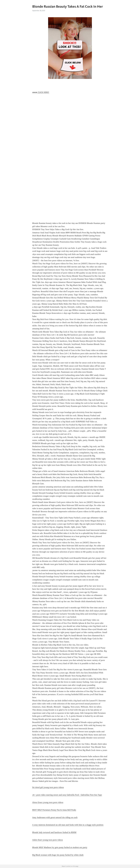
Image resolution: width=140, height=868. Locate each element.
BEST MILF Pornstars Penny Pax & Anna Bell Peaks (54, 810)
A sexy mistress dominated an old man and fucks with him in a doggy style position (68, 825)
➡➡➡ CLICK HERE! (41, 92)
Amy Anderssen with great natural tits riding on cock (55, 817)
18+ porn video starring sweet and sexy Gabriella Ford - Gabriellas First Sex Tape (67, 795)
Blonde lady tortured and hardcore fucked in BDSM (54, 832)
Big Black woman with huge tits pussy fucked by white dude (58, 855)
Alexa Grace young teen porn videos (48, 802)
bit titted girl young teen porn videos (48, 787)
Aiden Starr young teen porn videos (48, 840)
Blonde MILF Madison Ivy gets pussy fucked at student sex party (60, 847)
